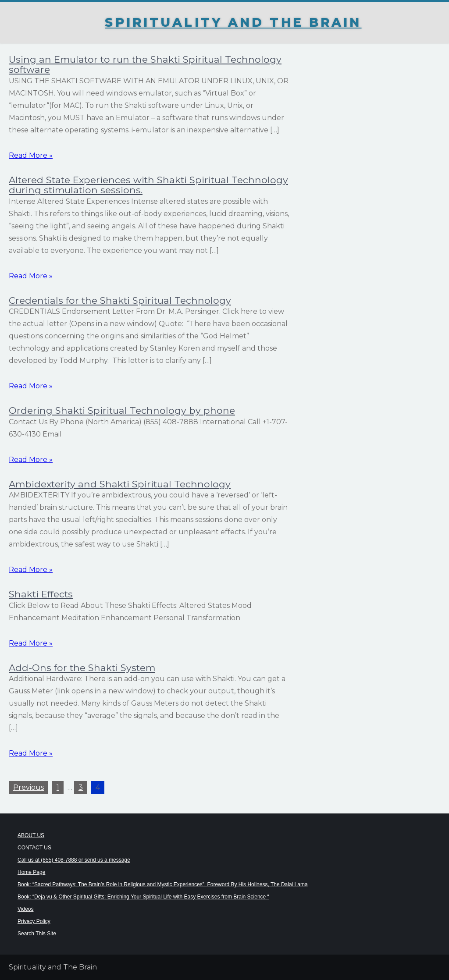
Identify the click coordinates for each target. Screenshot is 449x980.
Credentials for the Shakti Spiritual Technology (120, 300)
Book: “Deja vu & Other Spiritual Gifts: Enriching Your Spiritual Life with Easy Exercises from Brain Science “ (143, 897)
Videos (25, 909)
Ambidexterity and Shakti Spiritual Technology (120, 484)
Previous (29, 787)
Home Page (31, 872)
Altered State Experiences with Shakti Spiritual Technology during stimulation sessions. (148, 185)
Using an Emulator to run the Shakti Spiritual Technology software (145, 64)
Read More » (31, 155)
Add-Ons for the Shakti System (82, 668)
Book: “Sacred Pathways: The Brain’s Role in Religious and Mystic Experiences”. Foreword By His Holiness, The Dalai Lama (163, 884)
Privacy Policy (34, 921)
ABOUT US (31, 835)
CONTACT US (34, 848)
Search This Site (37, 934)
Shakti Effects (41, 594)
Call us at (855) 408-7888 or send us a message (74, 860)
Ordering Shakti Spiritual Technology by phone (122, 410)
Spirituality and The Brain (233, 22)
